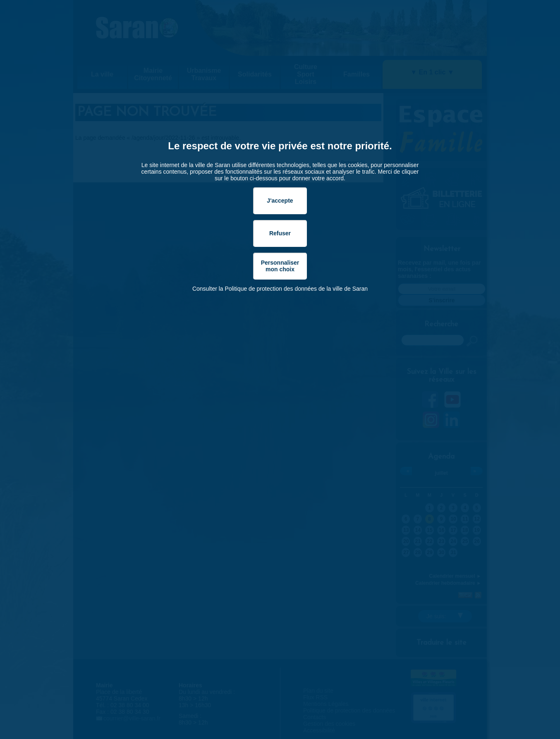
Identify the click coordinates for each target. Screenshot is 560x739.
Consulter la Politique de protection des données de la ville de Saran (280, 289)
